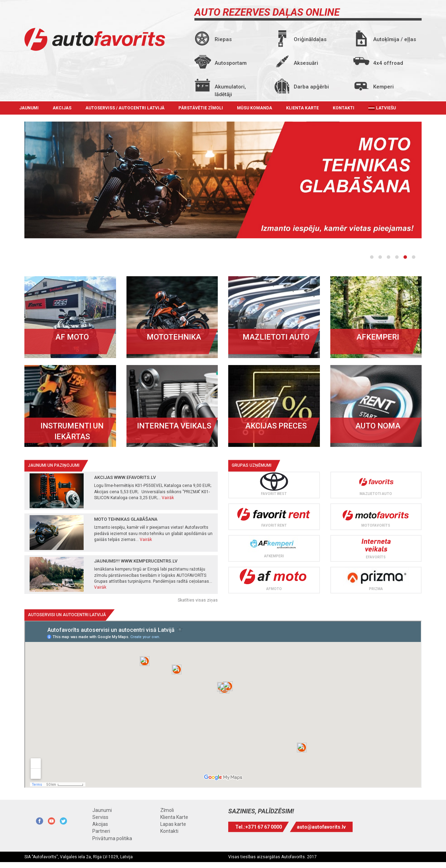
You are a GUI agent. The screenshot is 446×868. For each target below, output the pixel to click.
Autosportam (231, 63)
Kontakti (344, 108)
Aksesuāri (306, 63)
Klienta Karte (302, 108)
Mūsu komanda (255, 108)
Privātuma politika (112, 838)
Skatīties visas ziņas (198, 600)
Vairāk (168, 498)
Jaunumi (29, 108)
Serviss (100, 817)
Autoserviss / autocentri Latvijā (125, 108)
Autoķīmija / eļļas (395, 39)
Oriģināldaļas (310, 39)
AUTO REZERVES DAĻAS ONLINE (267, 12)
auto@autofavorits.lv (321, 827)
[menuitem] (382, 108)
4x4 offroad (388, 63)
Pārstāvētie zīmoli (201, 108)
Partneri (101, 831)
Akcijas (62, 108)
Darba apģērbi (311, 87)
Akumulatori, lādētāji (230, 89)
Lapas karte (173, 824)
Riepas (223, 39)
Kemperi (383, 87)
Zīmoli (167, 810)
